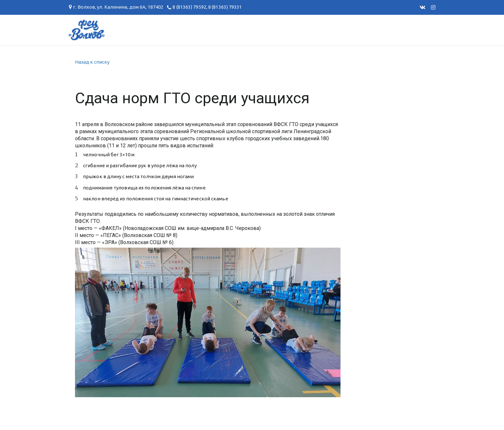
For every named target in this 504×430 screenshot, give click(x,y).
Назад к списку (92, 62)
